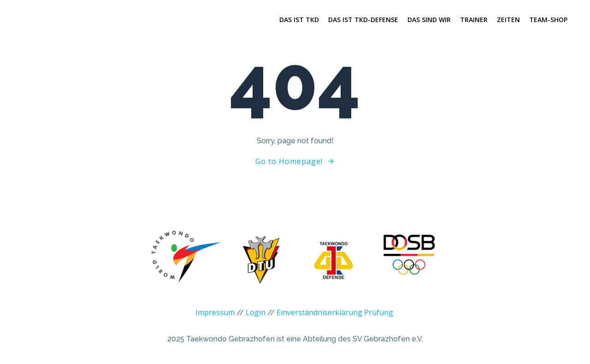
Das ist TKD (299, 20)
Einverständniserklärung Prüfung (335, 317)
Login (256, 317)
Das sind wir (429, 20)
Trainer (474, 20)
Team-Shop (548, 20)
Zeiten (508, 20)
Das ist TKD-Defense (363, 20)
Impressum (215, 317)
